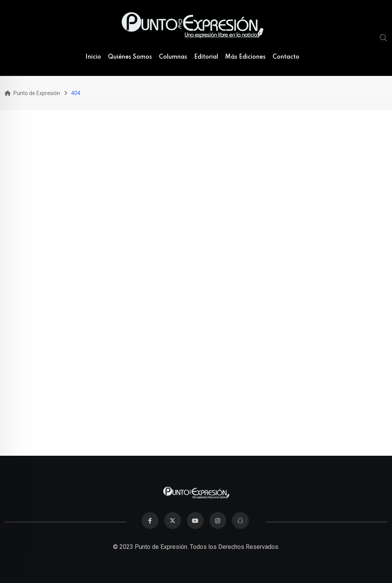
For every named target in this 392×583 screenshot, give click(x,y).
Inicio (93, 57)
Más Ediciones (245, 57)
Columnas (173, 57)
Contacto (286, 57)
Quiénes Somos (130, 57)
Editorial (206, 57)
